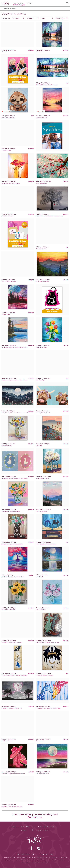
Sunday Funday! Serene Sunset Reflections (14, 347)
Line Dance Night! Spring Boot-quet (12, 544)
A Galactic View (6, 150)
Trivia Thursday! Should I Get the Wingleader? (15, 675)
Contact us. (35, 817)
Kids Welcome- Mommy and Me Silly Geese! (14, 478)
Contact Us (46, 854)
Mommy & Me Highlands (43, 413)
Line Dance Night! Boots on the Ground (48, 642)
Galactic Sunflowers (7, 216)
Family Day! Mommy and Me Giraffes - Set (48, 708)
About (25, 830)
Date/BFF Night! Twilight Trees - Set (12, 806)
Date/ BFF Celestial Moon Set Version (47, 85)
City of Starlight (40, 380)
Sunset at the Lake (41, 118)
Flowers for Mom (6, 446)
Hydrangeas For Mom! (42, 478)
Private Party (46, 827)
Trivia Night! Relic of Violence (44, 675)
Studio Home (18, 3)
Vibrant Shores (6, 52)
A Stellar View (6, 314)
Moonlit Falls (40, 577)
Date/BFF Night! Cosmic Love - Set (12, 642)
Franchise (43, 830)
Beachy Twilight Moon (42, 774)
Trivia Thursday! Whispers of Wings (46, 544)
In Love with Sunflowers (8, 610)
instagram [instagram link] (39, 848)
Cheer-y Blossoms (41, 183)
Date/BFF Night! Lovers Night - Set (12, 708)
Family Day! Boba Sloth (8, 118)
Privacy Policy (26, 854)
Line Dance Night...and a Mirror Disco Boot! (14, 380)
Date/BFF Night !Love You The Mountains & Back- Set (17, 413)
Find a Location (20, 827)
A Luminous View (41, 249)
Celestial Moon (40, 52)
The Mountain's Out (42, 511)
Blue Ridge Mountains (42, 282)
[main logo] (6, 2)
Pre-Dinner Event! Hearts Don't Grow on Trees (50, 216)
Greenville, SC (7, 8)
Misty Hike (39, 446)
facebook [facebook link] (32, 848)
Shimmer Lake (40, 741)
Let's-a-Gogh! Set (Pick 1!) (9, 282)
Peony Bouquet (41, 610)
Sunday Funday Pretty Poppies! (11, 183)
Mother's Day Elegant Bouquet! (11, 511)
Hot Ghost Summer (7, 741)
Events (30, 3)
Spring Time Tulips (41, 347)
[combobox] (18, 18)
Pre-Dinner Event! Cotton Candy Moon (13, 577)
